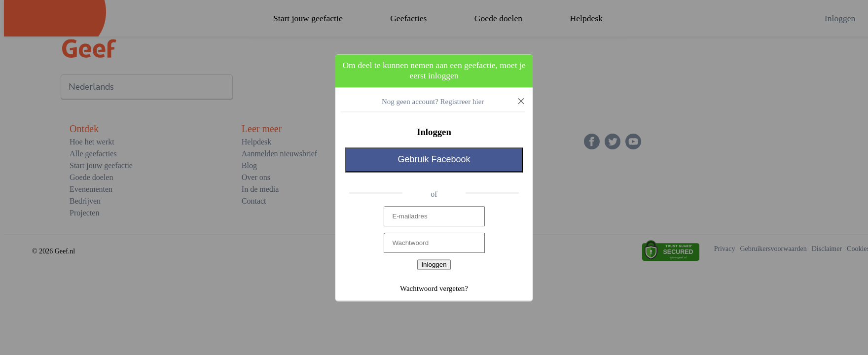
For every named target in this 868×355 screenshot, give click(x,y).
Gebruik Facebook (434, 160)
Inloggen (434, 265)
